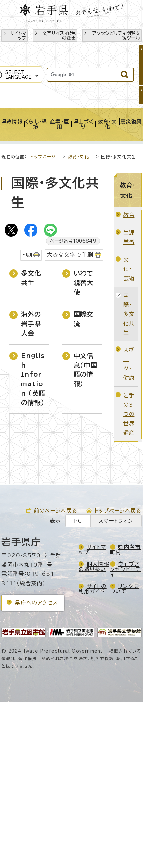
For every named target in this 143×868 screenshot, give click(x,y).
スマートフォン (116, 521)
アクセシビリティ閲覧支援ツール (116, 36)
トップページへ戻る (118, 511)
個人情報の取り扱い (94, 567)
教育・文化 (79, 157)
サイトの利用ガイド (93, 589)
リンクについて (124, 589)
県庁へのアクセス (36, 603)
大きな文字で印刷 (70, 255)
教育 (129, 215)
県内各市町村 (125, 550)
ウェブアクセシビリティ (125, 569)
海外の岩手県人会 (31, 324)
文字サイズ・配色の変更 (59, 36)
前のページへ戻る (56, 511)
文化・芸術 (129, 269)
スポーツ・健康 (129, 364)
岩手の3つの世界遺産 (129, 414)
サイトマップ (18, 36)
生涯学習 (129, 237)
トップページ (43, 157)
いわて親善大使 (84, 283)
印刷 (27, 255)
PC (78, 521)
